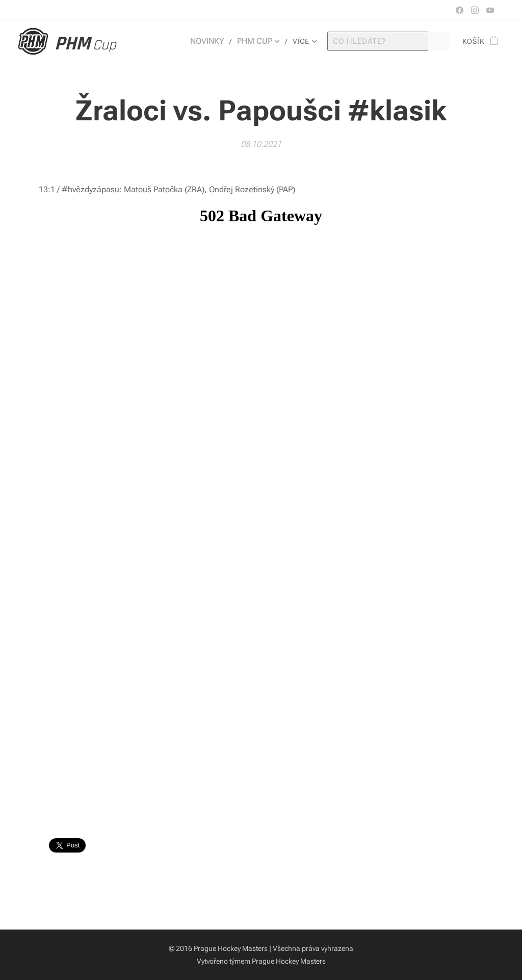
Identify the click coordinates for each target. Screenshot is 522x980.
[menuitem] (214, 41)
